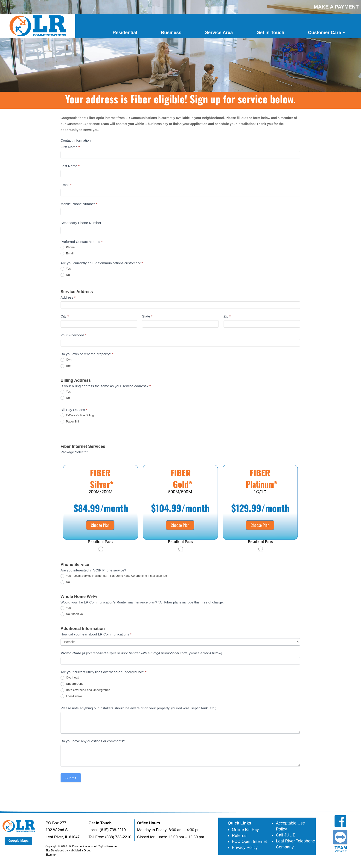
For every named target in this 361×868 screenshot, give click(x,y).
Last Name (70, 166)
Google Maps (18, 841)
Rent (66, 366)
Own (66, 360)
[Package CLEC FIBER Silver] (100, 508)
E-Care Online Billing (77, 415)
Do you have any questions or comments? (93, 741)
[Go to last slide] (66, 505)
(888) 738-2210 (118, 837)
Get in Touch (270, 32)
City (65, 316)
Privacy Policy (245, 848)
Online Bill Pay (245, 830)
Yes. (66, 608)
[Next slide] (295, 505)
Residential (125, 32)
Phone (68, 247)
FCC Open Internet (249, 842)
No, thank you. (73, 614)
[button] (100, 542)
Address (68, 297)
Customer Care (325, 32)
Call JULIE (286, 835)
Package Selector (74, 452)
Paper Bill (70, 422)
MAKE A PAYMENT (336, 7)
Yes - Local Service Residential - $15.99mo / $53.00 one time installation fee (114, 576)
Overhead (70, 678)
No (65, 275)
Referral (239, 836)
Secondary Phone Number (81, 223)
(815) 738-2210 (113, 830)
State (147, 316)
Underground (72, 684)
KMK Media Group (80, 851)
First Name (70, 147)
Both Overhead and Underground (85, 690)
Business (171, 32)
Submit (71, 778)
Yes (66, 269)
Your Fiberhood (73, 335)
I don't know (71, 696)
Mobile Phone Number (79, 204)
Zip (227, 316)
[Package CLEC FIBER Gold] (180, 508)
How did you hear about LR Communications (96, 634)
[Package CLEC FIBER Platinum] (260, 508)
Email (66, 185)
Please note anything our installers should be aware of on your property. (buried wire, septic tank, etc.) (138, 708)
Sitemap (50, 855)
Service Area (219, 32)
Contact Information (76, 140)
